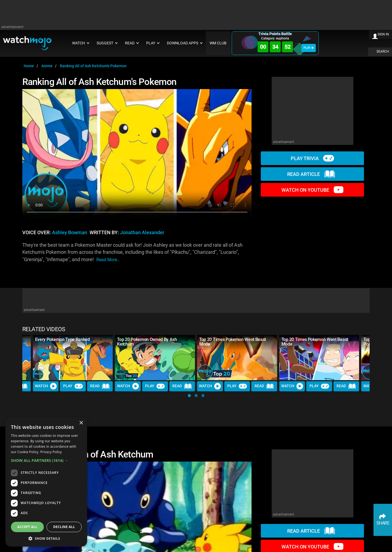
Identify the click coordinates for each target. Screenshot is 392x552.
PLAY (309, 48)
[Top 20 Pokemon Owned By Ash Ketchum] (155, 357)
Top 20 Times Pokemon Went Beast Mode (233, 342)
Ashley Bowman (70, 233)
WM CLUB (218, 43)
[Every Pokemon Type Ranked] (73, 357)
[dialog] (46, 482)
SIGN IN (383, 34)
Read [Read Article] (100, 386)
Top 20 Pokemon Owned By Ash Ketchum (147, 342)
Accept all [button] (27, 527)
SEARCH (383, 51)
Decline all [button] (64, 527)
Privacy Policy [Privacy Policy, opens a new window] (51, 452)
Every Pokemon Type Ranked (62, 339)
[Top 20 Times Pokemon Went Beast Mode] (237, 357)
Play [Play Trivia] (73, 386)
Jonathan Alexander (142, 233)
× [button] (81, 423)
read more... (108, 260)
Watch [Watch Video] (46, 386)
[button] (189, 396)
